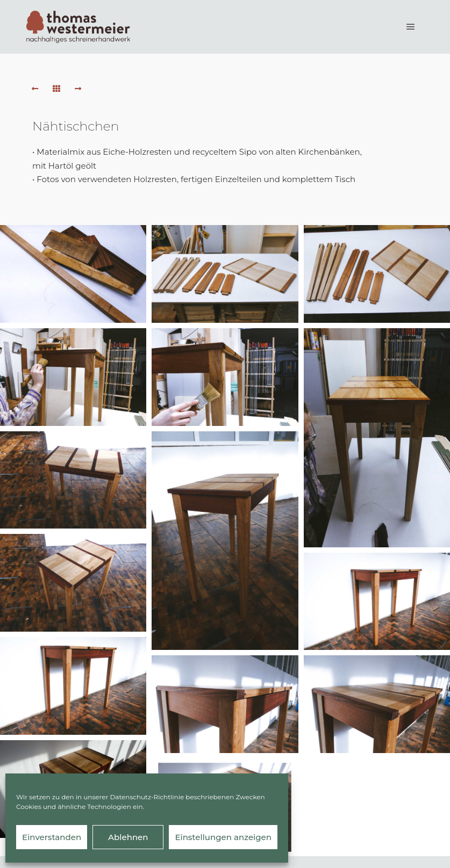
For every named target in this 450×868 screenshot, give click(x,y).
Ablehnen (128, 837)
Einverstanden (52, 837)
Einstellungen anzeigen (223, 837)
